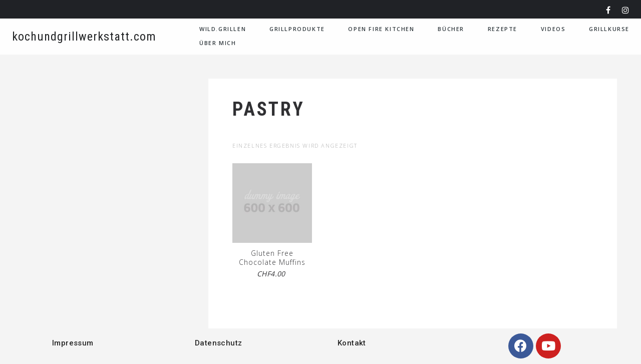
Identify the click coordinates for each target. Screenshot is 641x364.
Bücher (451, 29)
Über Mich (218, 43)
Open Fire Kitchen (381, 29)
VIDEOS (553, 29)
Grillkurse (609, 29)
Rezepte (503, 29)
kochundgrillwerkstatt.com (84, 37)
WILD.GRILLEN (223, 29)
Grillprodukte (297, 29)
